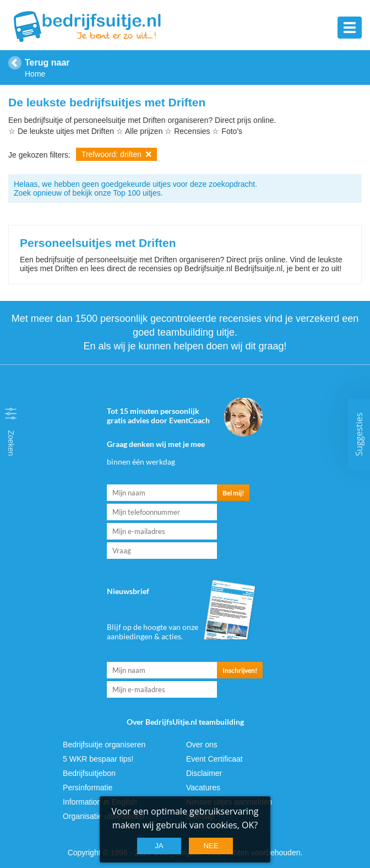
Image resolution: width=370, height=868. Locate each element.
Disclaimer (204, 773)
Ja (159, 846)
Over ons (202, 745)
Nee (211, 846)
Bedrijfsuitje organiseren (104, 745)
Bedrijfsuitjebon (89, 773)
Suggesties (359, 434)
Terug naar (47, 63)
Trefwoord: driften (116, 154)
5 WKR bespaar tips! (98, 759)
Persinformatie (88, 788)
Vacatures (203, 788)
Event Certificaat (214, 759)
